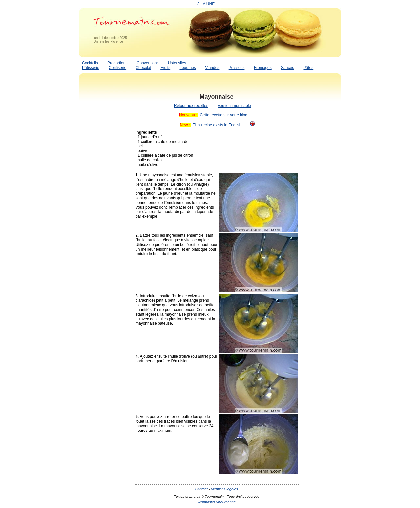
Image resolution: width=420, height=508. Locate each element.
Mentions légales (225, 489)
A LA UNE (206, 4)
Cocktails (90, 63)
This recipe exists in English (217, 125)
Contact (201, 489)
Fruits (165, 68)
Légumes (188, 68)
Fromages (263, 68)
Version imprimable (234, 106)
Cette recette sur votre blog (224, 115)
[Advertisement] (105, 188)
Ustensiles (177, 63)
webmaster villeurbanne (217, 502)
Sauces (287, 68)
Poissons (237, 68)
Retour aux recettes (191, 106)
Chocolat (143, 68)
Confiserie (117, 68)
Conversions (148, 63)
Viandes (212, 68)
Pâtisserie (91, 68)
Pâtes (308, 68)
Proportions (117, 63)
